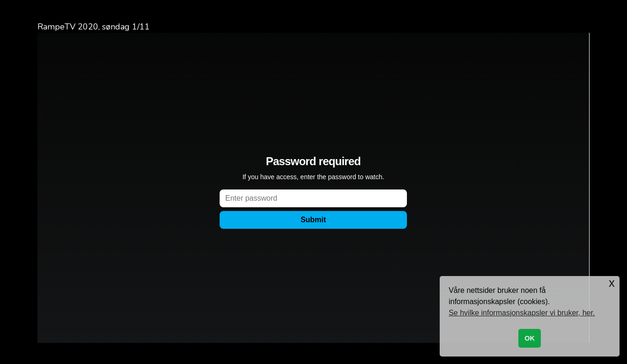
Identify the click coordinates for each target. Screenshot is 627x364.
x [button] (612, 283)
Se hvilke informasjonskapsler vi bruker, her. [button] (522, 313)
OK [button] (530, 338)
